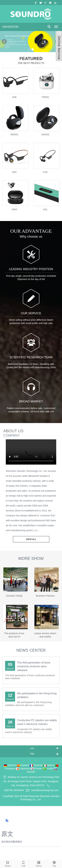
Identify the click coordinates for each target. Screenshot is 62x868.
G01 (45, 209)
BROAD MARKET (31, 401)
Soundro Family (14, 596)
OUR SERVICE (31, 313)
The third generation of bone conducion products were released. (34, 666)
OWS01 (14, 134)
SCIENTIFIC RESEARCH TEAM (31, 357)
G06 (14, 97)
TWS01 (45, 97)
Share (8, 864)
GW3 (14, 209)
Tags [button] (32, 754)
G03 (14, 172)
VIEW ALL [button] (31, 539)
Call (23, 864)
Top (54, 864)
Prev (4, 42)
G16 (45, 172)
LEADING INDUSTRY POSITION (31, 269)
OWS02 (45, 134)
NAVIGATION (10, 27)
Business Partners (45, 596)
